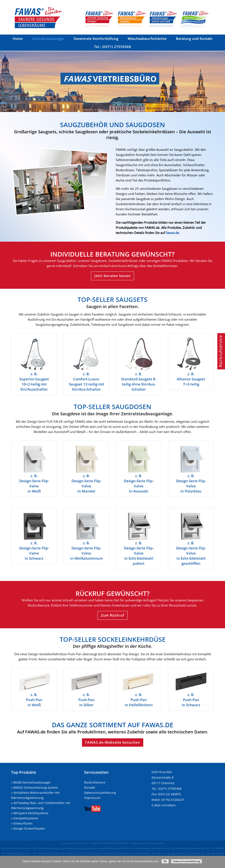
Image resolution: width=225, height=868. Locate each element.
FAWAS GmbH (80, 843)
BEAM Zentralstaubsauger (32, 782)
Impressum (92, 798)
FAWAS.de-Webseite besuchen (113, 742)
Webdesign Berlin (155, 843)
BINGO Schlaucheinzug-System (36, 787)
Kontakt (90, 787)
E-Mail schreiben (164, 805)
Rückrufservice (95, 782)
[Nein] (220, 862)
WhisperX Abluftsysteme (31, 813)
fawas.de (172, 233)
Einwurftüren (23, 823)
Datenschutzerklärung (100, 793)
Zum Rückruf (113, 615)
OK (165, 861)
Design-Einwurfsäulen (29, 828)
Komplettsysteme (26, 818)
